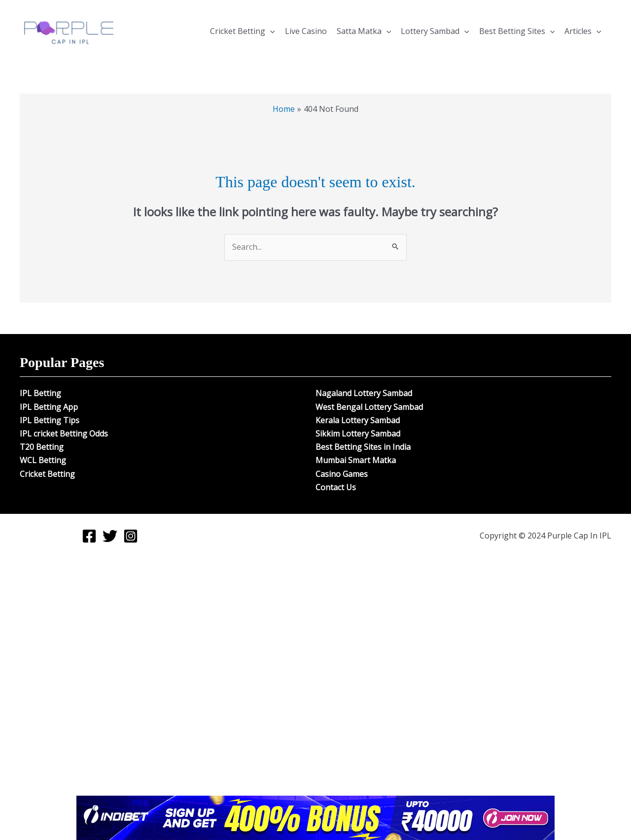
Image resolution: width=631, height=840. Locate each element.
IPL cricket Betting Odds (64, 434)
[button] (270, 31)
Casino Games (342, 474)
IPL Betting (40, 393)
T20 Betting (42, 447)
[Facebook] (89, 536)
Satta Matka (364, 31)
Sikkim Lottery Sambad (358, 434)
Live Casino (306, 31)
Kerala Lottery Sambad (358, 420)
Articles (583, 31)
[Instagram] (131, 536)
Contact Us (336, 487)
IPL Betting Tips (50, 420)
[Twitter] (110, 536)
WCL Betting (43, 460)
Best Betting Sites (517, 31)
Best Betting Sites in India (363, 447)
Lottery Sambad (435, 31)
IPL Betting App (49, 407)
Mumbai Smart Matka (356, 460)
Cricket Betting (243, 31)
